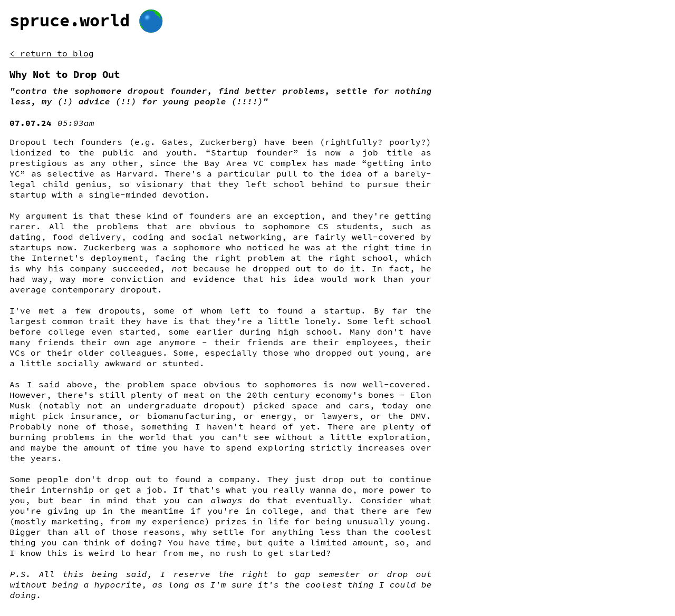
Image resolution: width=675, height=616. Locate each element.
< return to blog (52, 53)
